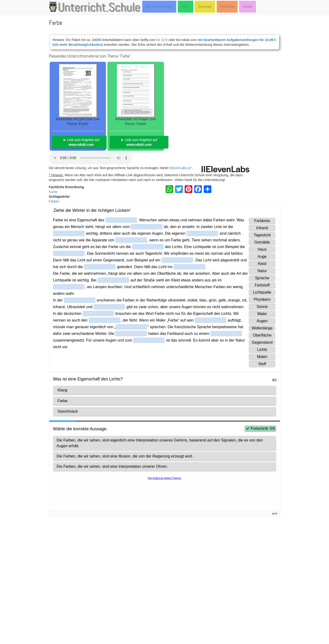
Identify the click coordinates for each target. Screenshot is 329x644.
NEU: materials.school (159, 7)
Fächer (185, 7)
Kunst (53, 192)
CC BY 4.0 (197, 609)
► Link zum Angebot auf (81, 142)
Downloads (205, 7)
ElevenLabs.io (180, 168)
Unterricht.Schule (99, 8)
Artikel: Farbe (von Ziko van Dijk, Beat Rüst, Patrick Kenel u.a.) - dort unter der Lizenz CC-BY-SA (120, 524)
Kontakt (248, 7)
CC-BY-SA (243, 604)
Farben (54, 201)
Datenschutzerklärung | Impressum (89, 633)
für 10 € (162, 40)
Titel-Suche (227, 7)
